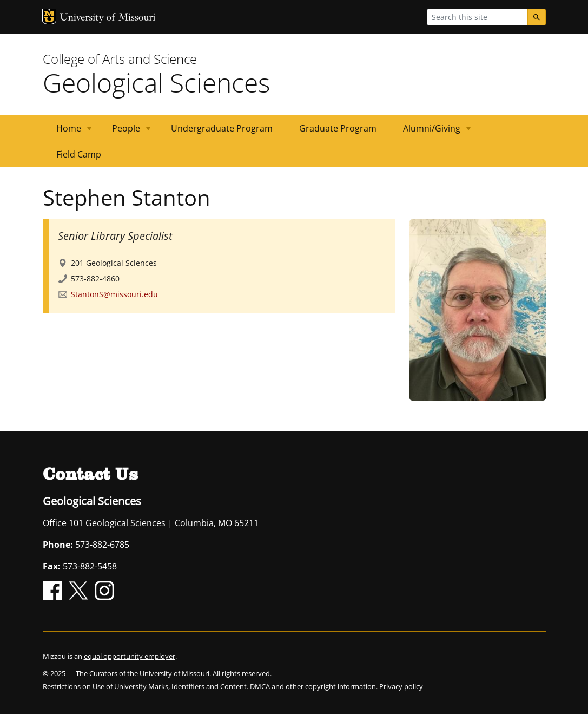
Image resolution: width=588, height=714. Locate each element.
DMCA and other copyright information (313, 686)
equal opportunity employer (130, 656)
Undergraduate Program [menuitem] (222, 128)
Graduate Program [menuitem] (338, 128)
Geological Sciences (156, 83)
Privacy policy (401, 686)
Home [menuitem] (67, 132)
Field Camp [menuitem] (79, 154)
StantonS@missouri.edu (114, 294)
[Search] (537, 17)
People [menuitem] (125, 132)
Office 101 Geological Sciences (104, 523)
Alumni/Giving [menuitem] (430, 132)
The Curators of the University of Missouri (143, 673)
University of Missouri (108, 18)
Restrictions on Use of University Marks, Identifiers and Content (145, 686)
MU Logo (49, 17)
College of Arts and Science (120, 59)
